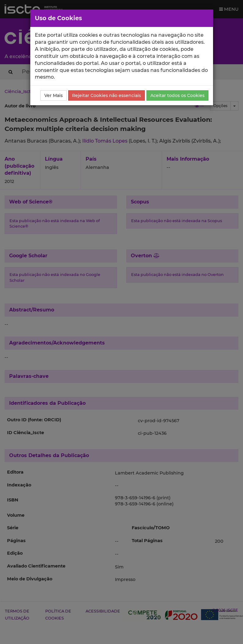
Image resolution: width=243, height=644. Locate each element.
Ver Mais (53, 95)
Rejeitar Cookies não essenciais (107, 95)
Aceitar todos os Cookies (177, 95)
